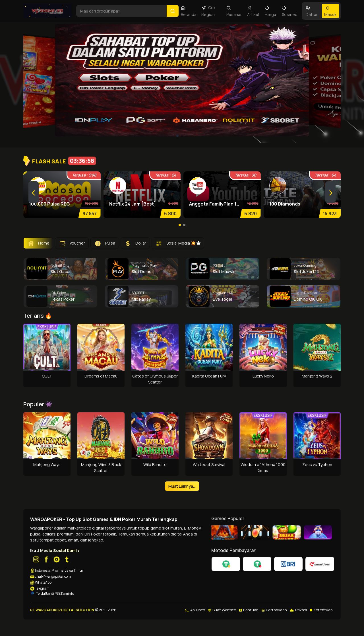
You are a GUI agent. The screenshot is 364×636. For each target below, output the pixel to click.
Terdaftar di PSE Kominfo (55, 603)
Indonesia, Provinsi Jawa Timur (59, 580)
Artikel (253, 11)
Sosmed (290, 11)
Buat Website (222, 619)
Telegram (42, 598)
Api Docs (195, 619)
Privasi (298, 619)
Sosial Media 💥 (178, 243)
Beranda (189, 11)
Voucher (72, 243)
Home (38, 243)
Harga (270, 11)
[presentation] (34, 192)
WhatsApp (43, 592)
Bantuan (249, 619)
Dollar (135, 243)
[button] (180, 225)
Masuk (330, 11)
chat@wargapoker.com (53, 586)
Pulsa (105, 243)
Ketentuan (321, 619)
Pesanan (234, 11)
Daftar (312, 11)
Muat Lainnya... (182, 496)
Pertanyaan (274, 619)
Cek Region (208, 11)
